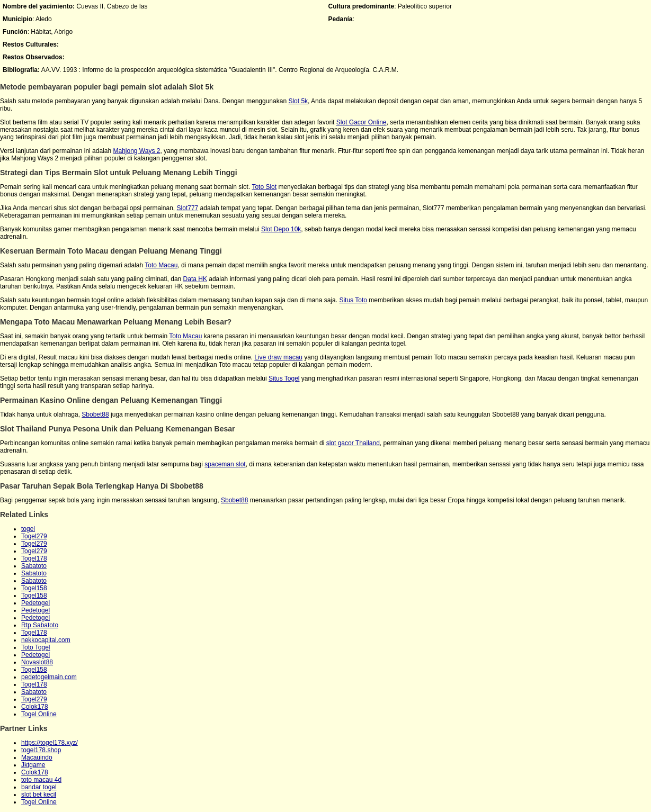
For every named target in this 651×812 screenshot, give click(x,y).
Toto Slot (264, 187)
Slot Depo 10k (281, 229)
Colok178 (35, 707)
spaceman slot (225, 464)
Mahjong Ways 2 (136, 151)
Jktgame (33, 765)
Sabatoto (34, 566)
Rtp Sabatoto (40, 625)
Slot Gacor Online (362, 122)
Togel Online (39, 714)
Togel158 (34, 588)
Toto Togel (36, 647)
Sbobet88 (95, 414)
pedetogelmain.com (49, 677)
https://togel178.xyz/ (50, 743)
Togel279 (34, 536)
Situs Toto (353, 300)
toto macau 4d (41, 780)
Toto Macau (161, 265)
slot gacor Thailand (353, 443)
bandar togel (39, 787)
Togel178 (34, 558)
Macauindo (37, 757)
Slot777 (188, 208)
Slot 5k (298, 101)
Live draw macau (278, 357)
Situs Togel (284, 378)
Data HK (195, 279)
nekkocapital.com (46, 640)
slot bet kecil (39, 795)
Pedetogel (35, 603)
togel (28, 529)
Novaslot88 (37, 662)
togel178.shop (41, 750)
